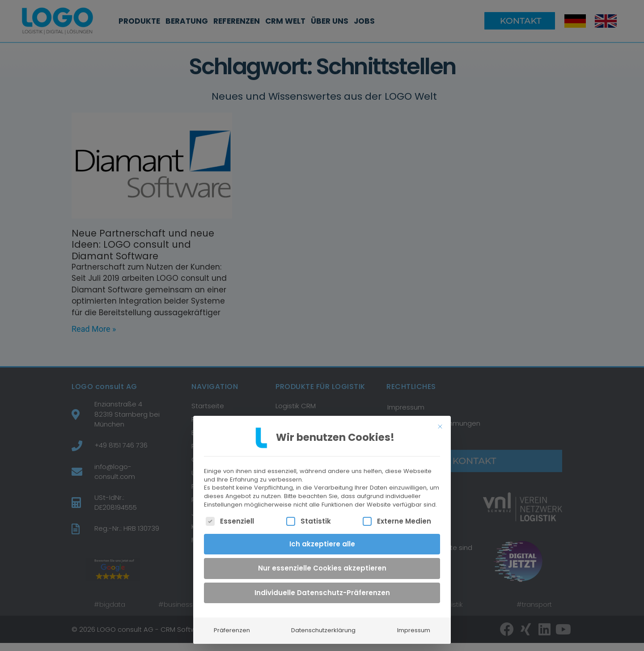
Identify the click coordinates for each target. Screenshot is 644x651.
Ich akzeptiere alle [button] (322, 537)
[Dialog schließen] (440, 420)
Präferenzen (232, 624)
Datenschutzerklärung (323, 624)
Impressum (414, 624)
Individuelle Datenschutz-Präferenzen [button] (322, 586)
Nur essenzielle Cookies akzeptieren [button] (322, 561)
